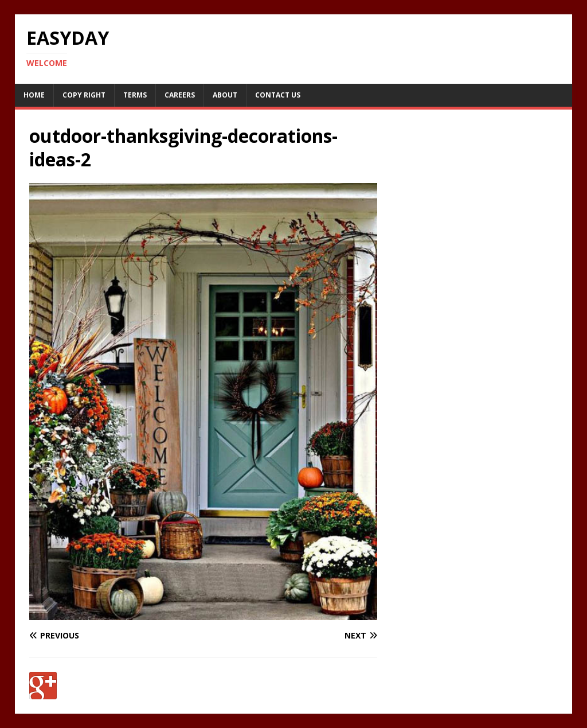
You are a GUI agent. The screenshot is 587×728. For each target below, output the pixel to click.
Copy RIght (84, 95)
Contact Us (278, 95)
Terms (135, 95)
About (225, 95)
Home (34, 95)
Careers (180, 95)
